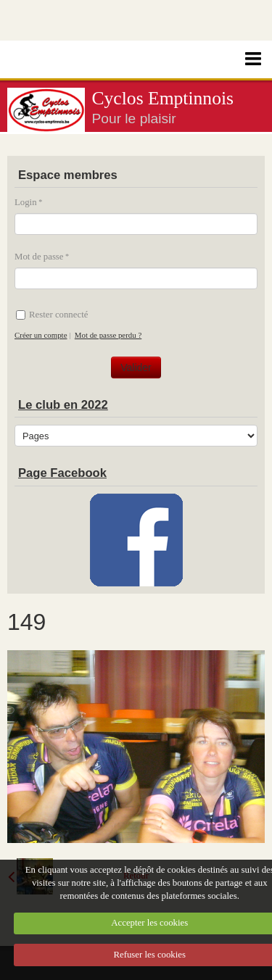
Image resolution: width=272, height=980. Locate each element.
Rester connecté (52, 315)
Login (26, 202)
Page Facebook (62, 473)
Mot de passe (39, 257)
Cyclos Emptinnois (163, 98)
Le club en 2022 (63, 405)
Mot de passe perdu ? (108, 335)
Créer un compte (41, 335)
